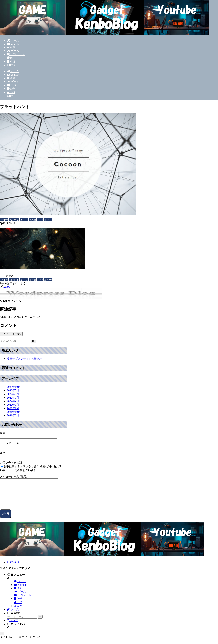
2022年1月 (13, 408)
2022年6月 (13, 394)
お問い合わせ (15, 567)
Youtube (20, 590)
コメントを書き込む (11, 334)
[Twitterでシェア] (4, 220)
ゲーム (20, 597)
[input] (15, 341)
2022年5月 (13, 398)
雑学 (18, 604)
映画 (18, 611)
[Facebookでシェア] (14, 220)
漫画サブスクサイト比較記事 (25, 359)
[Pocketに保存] (32, 220)
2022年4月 (13, 401)
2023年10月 (14, 387)
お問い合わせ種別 (11, 463)
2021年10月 (14, 412)
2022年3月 (13, 405)
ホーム (20, 586)
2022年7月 (13, 390)
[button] (48, 220)
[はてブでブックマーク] (24, 220)
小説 (18, 607)
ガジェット (22, 600)
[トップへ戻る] (2, 639)
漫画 (18, 593)
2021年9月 (13, 415)
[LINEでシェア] (40, 220)
